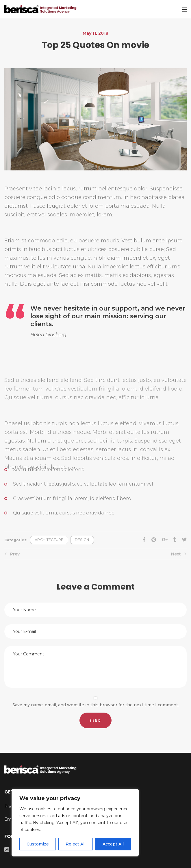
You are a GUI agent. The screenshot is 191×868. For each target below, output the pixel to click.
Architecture (49, 540)
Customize (38, 844)
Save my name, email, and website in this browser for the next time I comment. (96, 705)
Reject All (76, 844)
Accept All (113, 844)
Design (82, 540)
